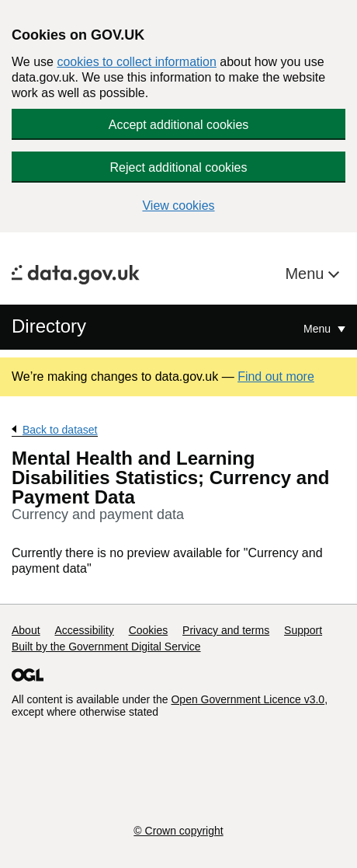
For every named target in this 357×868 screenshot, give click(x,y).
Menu (307, 274)
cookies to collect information (136, 62)
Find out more (276, 376)
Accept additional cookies (179, 125)
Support (303, 630)
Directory (49, 326)
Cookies (149, 630)
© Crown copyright (178, 831)
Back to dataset (60, 430)
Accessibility (84, 630)
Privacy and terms (226, 630)
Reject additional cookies (179, 167)
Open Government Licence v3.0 (248, 699)
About (26, 630)
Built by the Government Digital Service (106, 647)
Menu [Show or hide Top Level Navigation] (319, 329)
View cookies (178, 206)
